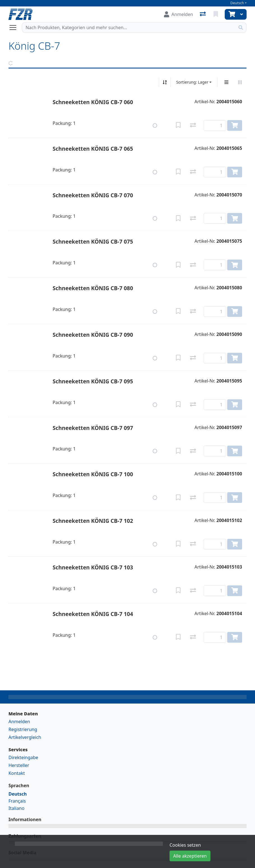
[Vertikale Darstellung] (226, 82)
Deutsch (237, 3)
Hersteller (19, 765)
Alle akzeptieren (190, 856)
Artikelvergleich (25, 737)
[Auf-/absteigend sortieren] (165, 82)
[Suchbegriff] (129, 28)
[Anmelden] (178, 14)
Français (17, 801)
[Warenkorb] (231, 14)
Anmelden (19, 722)
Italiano (16, 808)
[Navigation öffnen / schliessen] (15, 28)
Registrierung (23, 729)
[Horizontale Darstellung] (240, 82)
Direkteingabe (23, 757)
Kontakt (17, 773)
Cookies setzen (185, 845)
